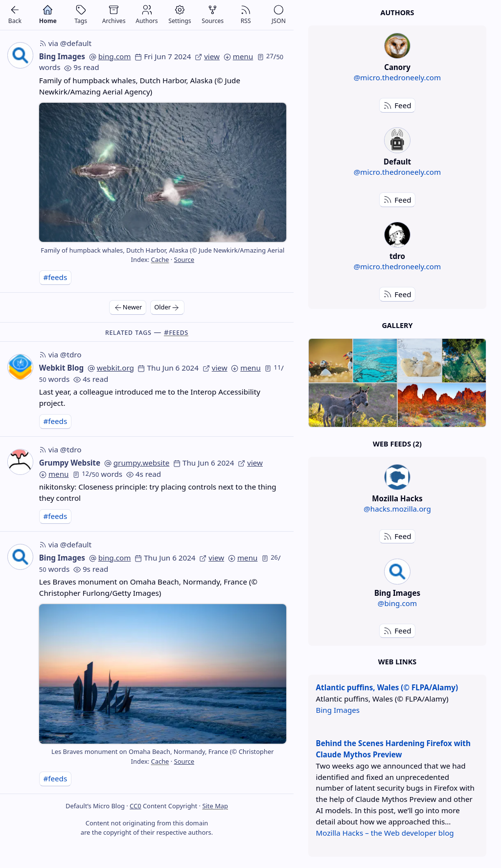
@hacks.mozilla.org (397, 509)
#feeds (55, 277)
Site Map (215, 806)
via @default (65, 43)
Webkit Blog (61, 368)
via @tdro (60, 354)
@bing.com (397, 603)
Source (184, 259)
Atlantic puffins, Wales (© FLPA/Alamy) (387, 687)
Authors (397, 12)
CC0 (135, 806)
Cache (160, 259)
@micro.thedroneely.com (398, 77)
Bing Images (62, 56)
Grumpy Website (70, 463)
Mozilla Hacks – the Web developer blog (385, 833)
